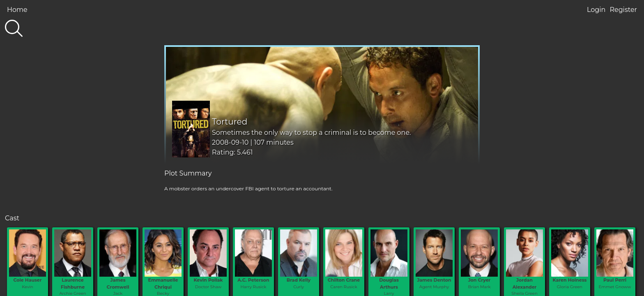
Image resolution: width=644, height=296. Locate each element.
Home (17, 10)
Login (596, 10)
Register (623, 10)
